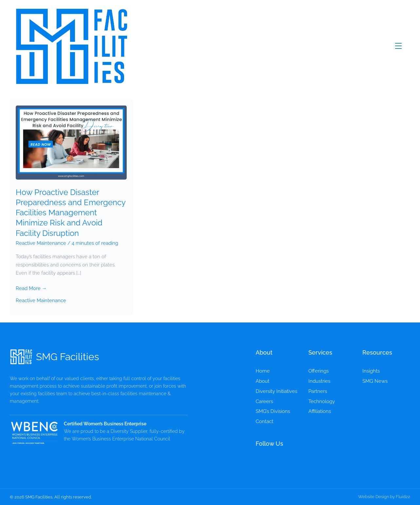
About (263, 381)
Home (263, 371)
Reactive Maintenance (41, 243)
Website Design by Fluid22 (384, 497)
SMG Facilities (67, 357)
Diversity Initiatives (276, 391)
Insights (371, 371)
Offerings (319, 371)
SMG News (375, 381)
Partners (318, 391)
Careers (264, 401)
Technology (322, 401)
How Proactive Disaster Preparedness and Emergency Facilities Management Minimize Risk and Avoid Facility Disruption (71, 213)
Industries (319, 381)
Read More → (31, 288)
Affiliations (320, 411)
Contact (265, 421)
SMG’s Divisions (273, 411)
